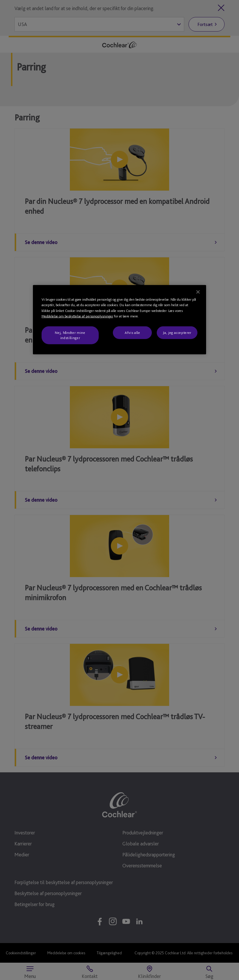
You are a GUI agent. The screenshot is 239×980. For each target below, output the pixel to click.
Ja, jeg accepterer (177, 333)
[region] (119, 320)
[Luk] (198, 292)
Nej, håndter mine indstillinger (70, 335)
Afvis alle (132, 333)
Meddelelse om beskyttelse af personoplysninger (77, 316)
